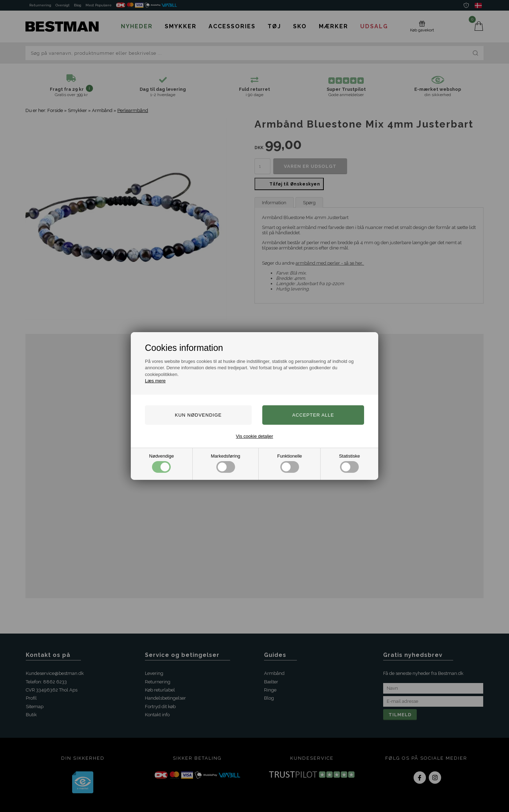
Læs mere (155, 381)
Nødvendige (162, 463)
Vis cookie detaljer (254, 436)
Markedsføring (226, 463)
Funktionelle (289, 463)
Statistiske (349, 463)
